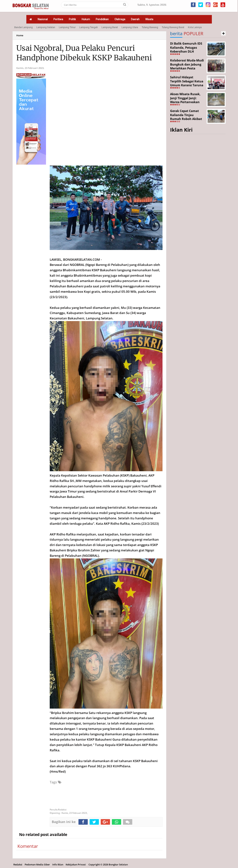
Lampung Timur (67, 27)
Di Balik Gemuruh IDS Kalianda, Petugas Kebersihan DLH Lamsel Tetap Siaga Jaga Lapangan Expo (186, 51)
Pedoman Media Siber (37, 864)
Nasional (43, 19)
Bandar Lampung (23, 27)
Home (20, 35)
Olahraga (120, 19)
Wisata (149, 19)
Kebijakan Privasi (76, 864)
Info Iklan (58, 864)
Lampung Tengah (88, 27)
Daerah (135, 19)
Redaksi (18, 864)
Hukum (86, 19)
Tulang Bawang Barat (173, 27)
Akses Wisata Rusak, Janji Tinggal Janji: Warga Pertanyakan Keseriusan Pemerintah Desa (185, 102)
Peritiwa (58, 19)
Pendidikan (102, 19)
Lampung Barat (110, 27)
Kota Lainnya (195, 27)
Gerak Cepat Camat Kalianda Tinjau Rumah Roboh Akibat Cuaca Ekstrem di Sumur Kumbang (186, 119)
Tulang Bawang (150, 27)
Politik (72, 19)
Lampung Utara (130, 27)
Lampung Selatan (46, 27)
